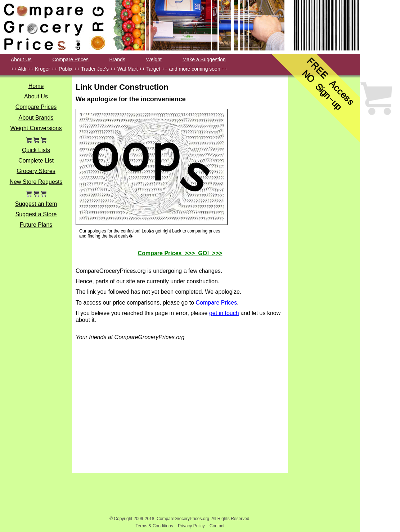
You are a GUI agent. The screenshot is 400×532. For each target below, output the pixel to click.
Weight (154, 59)
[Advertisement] (324, 228)
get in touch (224, 313)
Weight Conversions (36, 128)
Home (36, 86)
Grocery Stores (36, 171)
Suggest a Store (36, 214)
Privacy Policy (191, 526)
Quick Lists (36, 150)
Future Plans (36, 225)
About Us (21, 59)
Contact (217, 526)
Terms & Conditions (154, 526)
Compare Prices (70, 59)
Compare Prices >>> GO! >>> (180, 253)
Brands (117, 59)
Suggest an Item (36, 204)
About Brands (36, 118)
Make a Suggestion (204, 59)
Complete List (36, 161)
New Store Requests (36, 182)
